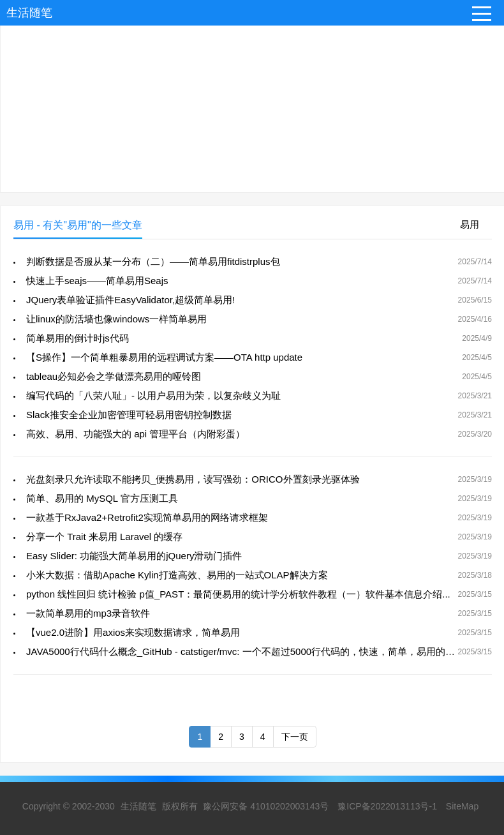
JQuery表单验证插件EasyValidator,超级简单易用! (130, 300)
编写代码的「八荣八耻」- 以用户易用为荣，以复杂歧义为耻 (153, 395)
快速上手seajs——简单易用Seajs (97, 281)
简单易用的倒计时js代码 (78, 338)
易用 (470, 224)
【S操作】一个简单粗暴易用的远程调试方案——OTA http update (164, 357)
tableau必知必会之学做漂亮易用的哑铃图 (114, 376)
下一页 (295, 737)
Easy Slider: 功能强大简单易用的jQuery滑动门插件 (134, 556)
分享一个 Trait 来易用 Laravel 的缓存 (104, 537)
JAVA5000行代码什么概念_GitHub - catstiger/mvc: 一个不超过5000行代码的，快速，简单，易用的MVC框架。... (265, 651)
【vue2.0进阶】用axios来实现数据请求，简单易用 (133, 632)
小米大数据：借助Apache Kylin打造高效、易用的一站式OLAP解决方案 (177, 575)
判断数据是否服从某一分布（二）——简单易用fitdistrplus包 (153, 261)
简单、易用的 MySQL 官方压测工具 (102, 498)
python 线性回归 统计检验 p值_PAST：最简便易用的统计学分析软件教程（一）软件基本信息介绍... (238, 594)
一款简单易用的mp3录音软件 (88, 613)
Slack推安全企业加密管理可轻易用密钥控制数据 (129, 415)
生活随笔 (29, 13)
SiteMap (462, 806)
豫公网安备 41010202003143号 (266, 806)
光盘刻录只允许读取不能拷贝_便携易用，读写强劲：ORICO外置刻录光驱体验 (193, 479)
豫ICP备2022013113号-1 (387, 806)
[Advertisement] (252, 103)
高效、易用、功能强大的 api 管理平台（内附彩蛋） (136, 434)
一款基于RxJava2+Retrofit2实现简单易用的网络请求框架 (147, 517)
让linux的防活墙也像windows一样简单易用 (116, 319)
